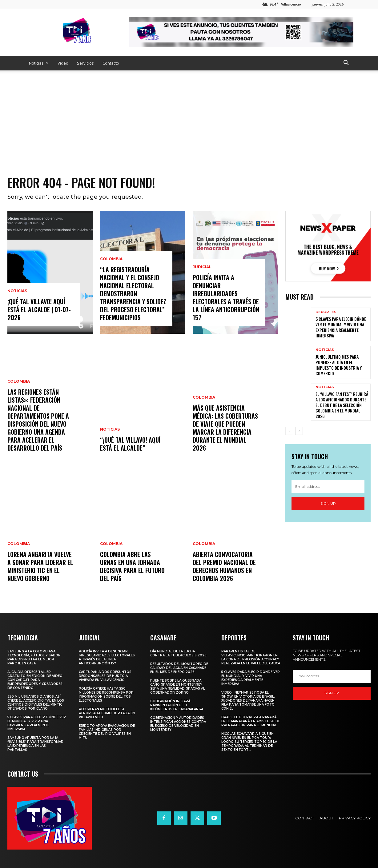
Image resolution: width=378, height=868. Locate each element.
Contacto (111, 63)
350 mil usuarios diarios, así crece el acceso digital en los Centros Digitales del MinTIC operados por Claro (36, 703)
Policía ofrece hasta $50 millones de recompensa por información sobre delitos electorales (106, 695)
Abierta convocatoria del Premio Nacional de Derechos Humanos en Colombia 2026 (224, 566)
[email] (328, 487)
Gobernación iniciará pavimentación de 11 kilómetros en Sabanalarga (177, 705)
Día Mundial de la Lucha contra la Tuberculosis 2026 (178, 653)
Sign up (328, 503)
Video (63, 63)
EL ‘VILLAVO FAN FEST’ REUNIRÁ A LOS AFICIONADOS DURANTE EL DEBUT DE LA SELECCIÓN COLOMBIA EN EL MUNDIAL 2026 (342, 405)
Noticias (39, 63)
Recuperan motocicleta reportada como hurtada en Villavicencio (107, 713)
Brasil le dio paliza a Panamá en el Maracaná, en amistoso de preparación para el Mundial (251, 721)
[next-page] (299, 431)
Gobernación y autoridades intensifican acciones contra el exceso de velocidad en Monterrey (178, 724)
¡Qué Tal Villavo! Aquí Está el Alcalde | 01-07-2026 (39, 309)
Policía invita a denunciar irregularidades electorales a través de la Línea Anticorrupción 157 (226, 297)
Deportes (326, 312)
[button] (346, 64)
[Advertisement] (189, 117)
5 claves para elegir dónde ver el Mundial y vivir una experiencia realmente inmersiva (341, 327)
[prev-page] (289, 431)
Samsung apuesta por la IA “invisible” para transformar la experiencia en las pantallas (35, 744)
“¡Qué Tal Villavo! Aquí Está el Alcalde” (130, 444)
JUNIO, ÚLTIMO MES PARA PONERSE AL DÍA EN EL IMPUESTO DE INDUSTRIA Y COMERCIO (339, 365)
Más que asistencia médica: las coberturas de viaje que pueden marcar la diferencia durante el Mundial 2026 (225, 428)
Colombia (19, 381)
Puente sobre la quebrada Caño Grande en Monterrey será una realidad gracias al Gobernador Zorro (178, 687)
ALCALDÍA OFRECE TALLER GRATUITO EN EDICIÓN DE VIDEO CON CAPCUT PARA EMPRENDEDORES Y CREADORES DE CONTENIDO (35, 680)
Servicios (85, 63)
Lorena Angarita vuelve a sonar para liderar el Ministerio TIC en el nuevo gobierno (40, 566)
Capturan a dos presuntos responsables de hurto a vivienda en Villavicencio (105, 676)
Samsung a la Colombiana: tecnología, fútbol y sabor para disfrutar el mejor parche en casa (34, 657)
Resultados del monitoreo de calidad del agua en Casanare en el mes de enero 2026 (179, 668)
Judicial (202, 267)
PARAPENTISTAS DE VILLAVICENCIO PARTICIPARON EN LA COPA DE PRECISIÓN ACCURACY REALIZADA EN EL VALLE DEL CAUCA (251, 657)
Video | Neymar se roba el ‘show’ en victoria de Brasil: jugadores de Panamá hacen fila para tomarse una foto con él (248, 701)
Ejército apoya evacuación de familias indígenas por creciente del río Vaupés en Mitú (107, 732)
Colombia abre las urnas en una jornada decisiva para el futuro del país (132, 566)
